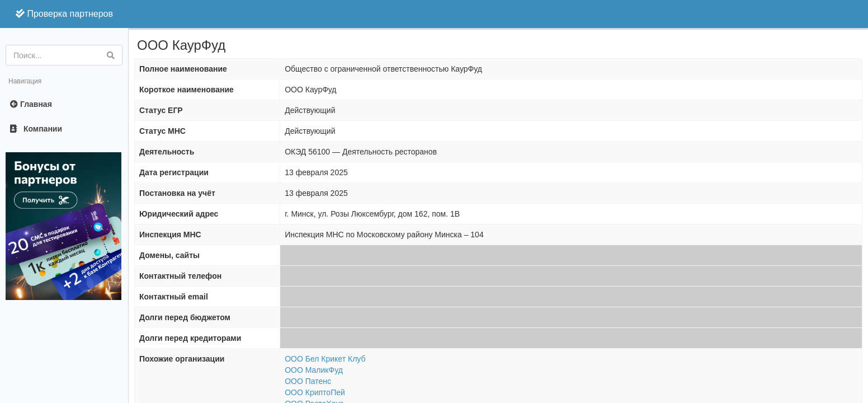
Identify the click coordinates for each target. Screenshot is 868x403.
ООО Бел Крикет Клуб (325, 359)
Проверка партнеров (64, 14)
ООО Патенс (308, 381)
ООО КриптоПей (315, 392)
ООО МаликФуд (314, 370)
